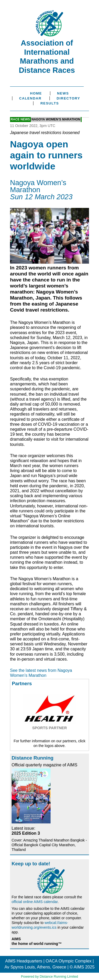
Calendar (30, 98)
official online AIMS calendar (35, 902)
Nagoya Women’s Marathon (56, 120)
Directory (68, 98)
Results (49, 103)
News (63, 93)
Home (36, 93)
